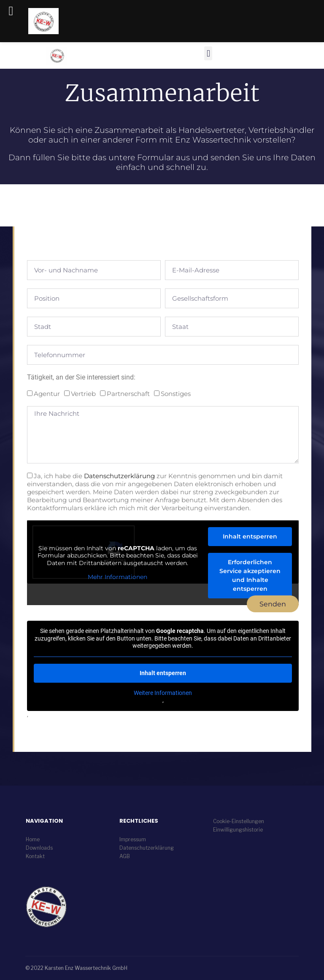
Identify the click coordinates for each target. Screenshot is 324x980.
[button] (19, 961)
